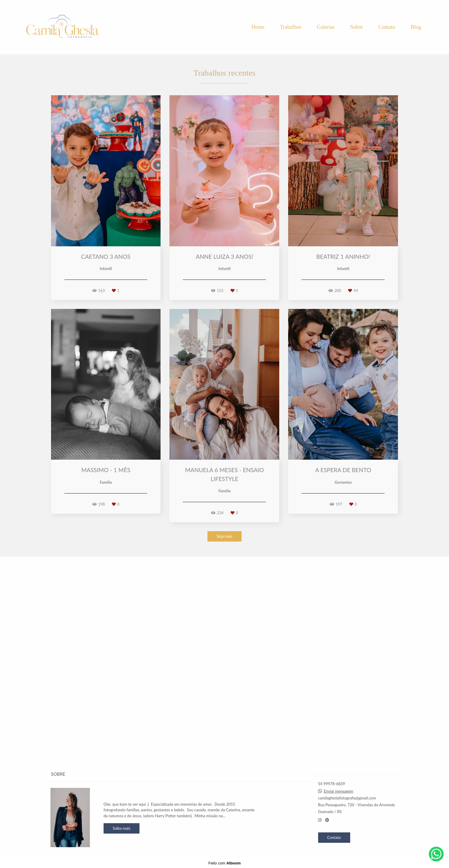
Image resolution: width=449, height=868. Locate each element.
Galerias (326, 27)
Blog (416, 27)
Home (258, 27)
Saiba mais (122, 828)
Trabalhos (291, 27)
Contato (387, 27)
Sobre (356, 27)
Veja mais (225, 744)
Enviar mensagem (339, 791)
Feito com (224, 863)
